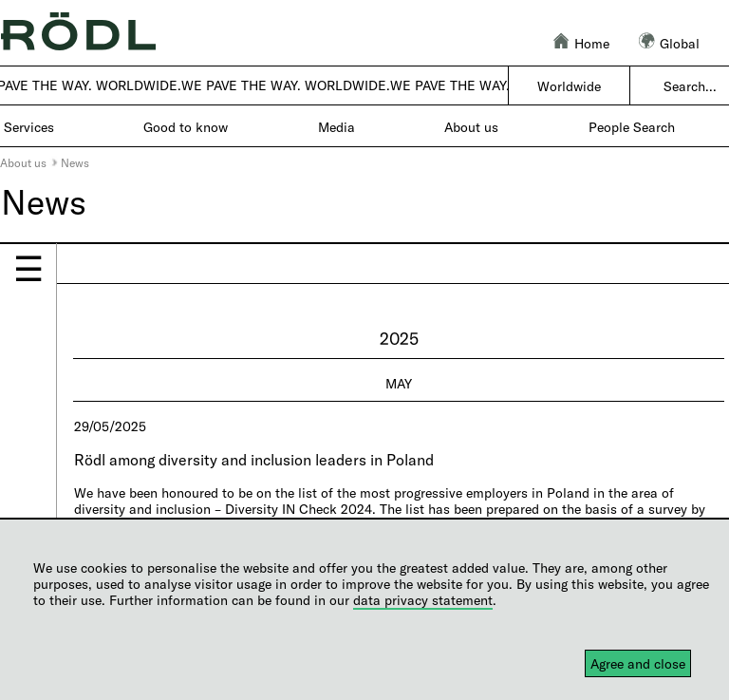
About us (23, 162)
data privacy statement (423, 600)
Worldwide (569, 86)
